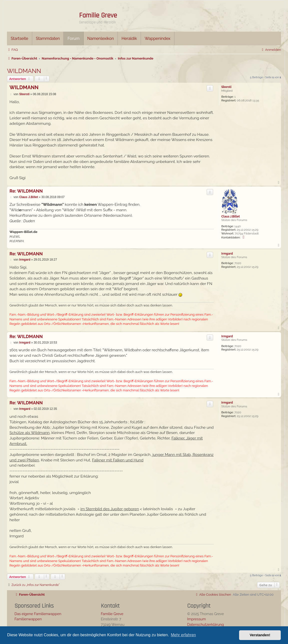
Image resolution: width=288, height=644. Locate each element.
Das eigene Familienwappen (38, 614)
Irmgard (227, 254)
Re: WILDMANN (26, 191)
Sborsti (226, 87)
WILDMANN (24, 71)
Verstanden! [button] (260, 635)
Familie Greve (98, 15)
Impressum (197, 619)
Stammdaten (48, 38)
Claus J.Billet (231, 216)
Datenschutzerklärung (206, 624)
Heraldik (129, 38)
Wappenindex (158, 38)
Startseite (19, 38)
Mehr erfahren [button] (183, 635)
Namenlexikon (101, 38)
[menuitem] (12, 50)
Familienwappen (28, 619)
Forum (73, 38)
